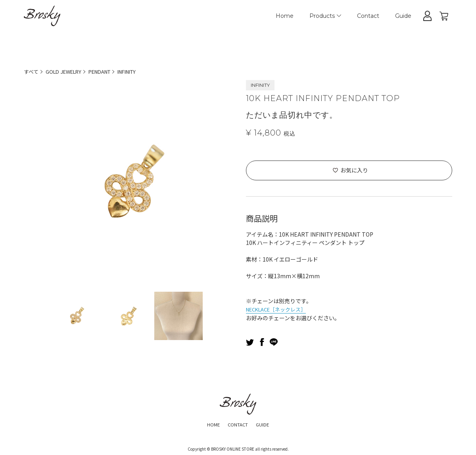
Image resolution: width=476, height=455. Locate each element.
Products (325, 16)
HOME (209, 423)
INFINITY (140, 71)
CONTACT (238, 423)
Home (285, 16)
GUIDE (267, 423)
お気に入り (354, 170)
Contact (368, 16)
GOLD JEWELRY (67, 71)
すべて (32, 71)
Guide (403, 16)
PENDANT (108, 71)
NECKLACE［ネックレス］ (280, 309)
